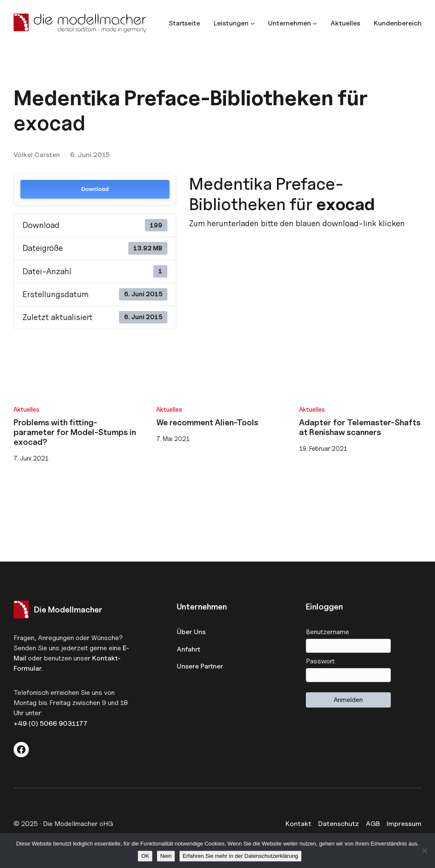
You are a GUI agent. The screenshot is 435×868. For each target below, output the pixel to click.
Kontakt (298, 823)
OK (145, 856)
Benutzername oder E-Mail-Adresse (364, 632)
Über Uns (191, 632)
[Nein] (424, 851)
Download (95, 189)
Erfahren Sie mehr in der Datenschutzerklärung (240, 856)
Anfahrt (188, 649)
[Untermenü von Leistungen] (234, 23)
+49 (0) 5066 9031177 (51, 723)
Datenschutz (339, 823)
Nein (166, 856)
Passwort (320, 661)
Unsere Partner (200, 666)
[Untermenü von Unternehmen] (292, 23)
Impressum (404, 823)
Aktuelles (27, 409)
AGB (373, 823)
